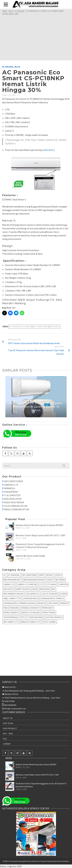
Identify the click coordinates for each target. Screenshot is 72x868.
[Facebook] (5, 453)
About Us (8, 718)
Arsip (42, 575)
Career (7, 744)
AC (4, 575)
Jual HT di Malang (50, 594)
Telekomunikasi (10, 617)
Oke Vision (53, 603)
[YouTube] (24, 453)
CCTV (41, 584)
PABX (5, 608)
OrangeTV (64, 603)
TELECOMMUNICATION (16, 506)
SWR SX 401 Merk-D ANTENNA (30, 556)
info (53, 589)
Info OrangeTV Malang (13, 594)
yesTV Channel (50, 622)
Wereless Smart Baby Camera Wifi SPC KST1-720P (40, 535)
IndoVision (44, 589)
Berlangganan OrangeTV (35, 580)
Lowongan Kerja (30, 598)
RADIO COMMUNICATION (17, 509)
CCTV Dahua (51, 584)
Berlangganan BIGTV (12, 580)
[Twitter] (11, 453)
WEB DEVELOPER (13, 499)
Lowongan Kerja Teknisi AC (52, 598)
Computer (63, 584)
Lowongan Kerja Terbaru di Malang (19, 603)
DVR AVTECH (8, 589)
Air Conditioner (41, 327)
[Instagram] (17, 453)
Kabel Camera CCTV (12, 598)
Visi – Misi (8, 734)
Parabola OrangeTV (30, 608)
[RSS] (30, 453)
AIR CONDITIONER (13, 481)
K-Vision (63, 594)
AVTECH (59, 575)
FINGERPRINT (11, 492)
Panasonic (55, 327)
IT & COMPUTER (12, 495)
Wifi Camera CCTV (11, 622)
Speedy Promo (49, 613)
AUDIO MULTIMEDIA (14, 502)
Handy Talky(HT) (23, 589)
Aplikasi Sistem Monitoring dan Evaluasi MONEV (39, 525)
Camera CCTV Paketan (27, 584)
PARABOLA (10, 488)
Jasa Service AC (33, 594)
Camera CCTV (9, 584)
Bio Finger (60, 580)
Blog (18, 67)
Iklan (35, 589)
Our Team (8, 723)
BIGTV (51, 580)
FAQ (5, 739)
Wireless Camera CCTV (31, 622)
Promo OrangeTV (11, 613)
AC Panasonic (14, 575)
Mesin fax (42, 603)
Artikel (50, 575)
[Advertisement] (36, 38)
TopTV (22, 617)
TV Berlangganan (35, 617)
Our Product (10, 728)
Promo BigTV (48, 608)
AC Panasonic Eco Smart (20, 327)
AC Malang (8, 67)
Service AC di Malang (31, 613)
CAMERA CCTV (11, 485)
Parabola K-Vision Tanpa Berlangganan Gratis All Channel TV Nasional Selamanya (40, 546)
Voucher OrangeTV (54, 617)
